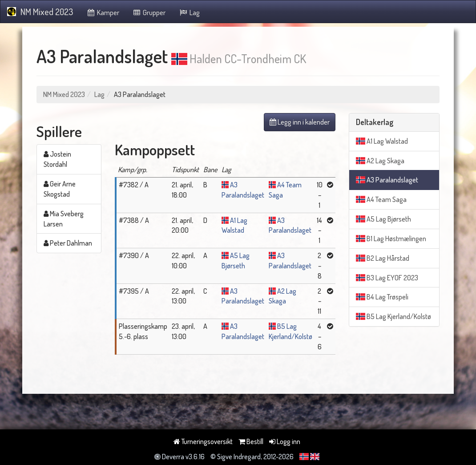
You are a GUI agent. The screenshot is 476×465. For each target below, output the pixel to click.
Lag (189, 12)
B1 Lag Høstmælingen (391, 239)
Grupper (149, 12)
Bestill (251, 441)
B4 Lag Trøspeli (382, 297)
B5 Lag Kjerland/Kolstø (393, 316)
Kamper (103, 12)
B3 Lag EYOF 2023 (387, 278)
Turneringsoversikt (203, 441)
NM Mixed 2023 (40, 12)
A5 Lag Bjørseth (383, 219)
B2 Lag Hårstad (383, 258)
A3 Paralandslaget (387, 180)
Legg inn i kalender (300, 122)
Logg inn (285, 441)
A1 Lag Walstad (382, 141)
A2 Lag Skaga (380, 161)
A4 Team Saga (381, 199)
